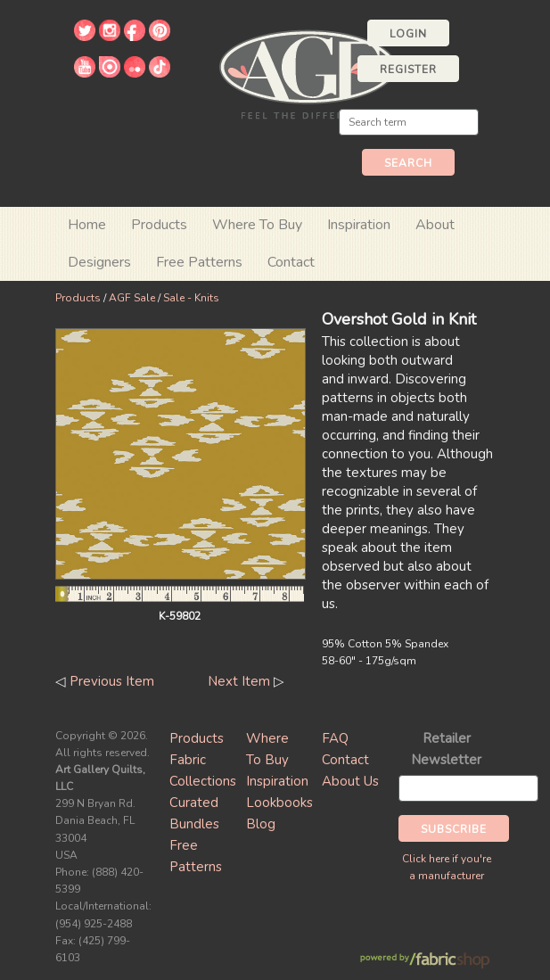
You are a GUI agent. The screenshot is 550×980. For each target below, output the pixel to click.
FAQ (335, 738)
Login (408, 34)
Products (78, 298)
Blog (261, 824)
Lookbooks (279, 803)
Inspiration (359, 225)
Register (408, 70)
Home (87, 225)
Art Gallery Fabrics (308, 73)
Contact (291, 262)
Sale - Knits (191, 298)
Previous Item (112, 681)
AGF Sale (132, 298)
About (435, 225)
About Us (350, 781)
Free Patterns (199, 262)
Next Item (239, 681)
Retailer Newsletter (446, 749)
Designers (99, 262)
